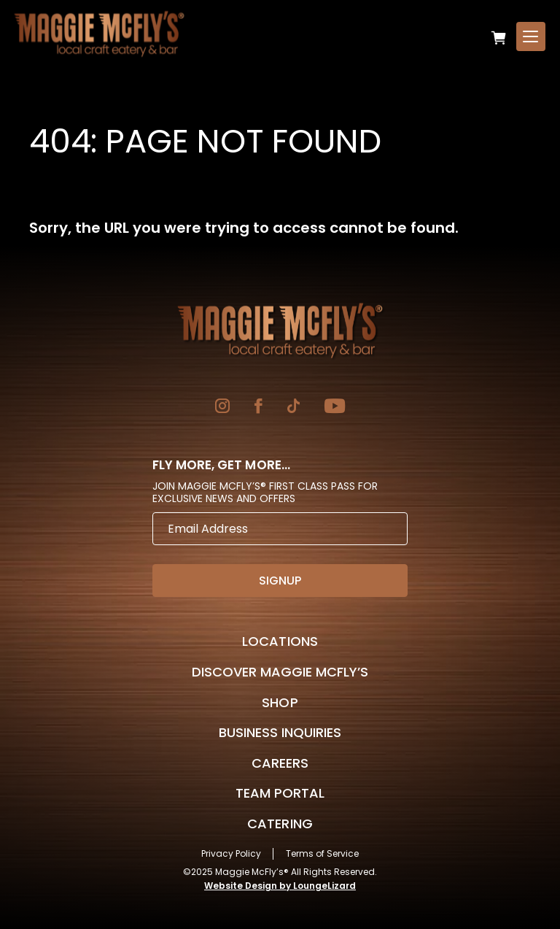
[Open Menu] (531, 36)
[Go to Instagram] (222, 408)
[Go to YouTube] (335, 408)
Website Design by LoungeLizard (280, 886)
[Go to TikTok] (293, 408)
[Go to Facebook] (258, 408)
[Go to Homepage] (280, 331)
